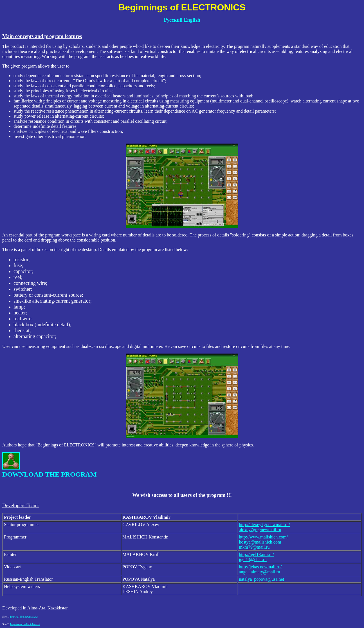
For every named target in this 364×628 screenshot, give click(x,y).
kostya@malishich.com (260, 542)
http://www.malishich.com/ (263, 537)
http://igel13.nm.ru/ (256, 554)
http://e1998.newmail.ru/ (24, 617)
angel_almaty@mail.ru (259, 572)
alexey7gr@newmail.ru (260, 530)
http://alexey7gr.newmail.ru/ (264, 525)
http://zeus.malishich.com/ (25, 624)
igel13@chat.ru (253, 559)
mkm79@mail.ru (254, 547)
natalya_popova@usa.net (261, 579)
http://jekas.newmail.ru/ (260, 567)
